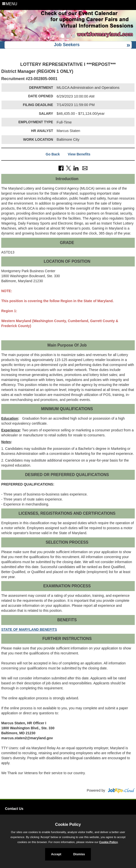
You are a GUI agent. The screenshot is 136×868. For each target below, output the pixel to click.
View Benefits (79, 154)
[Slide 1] (62, 37)
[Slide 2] (68, 37)
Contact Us (14, 809)
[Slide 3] (74, 37)
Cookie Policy (68, 824)
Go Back (53, 154)
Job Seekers (67, 45)
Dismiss (79, 854)
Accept (56, 854)
